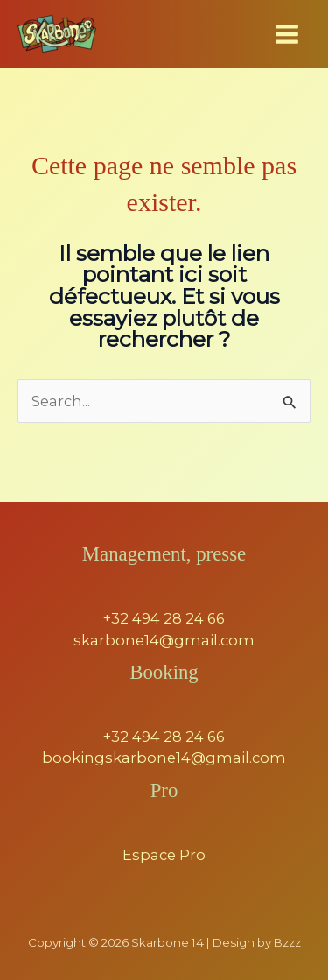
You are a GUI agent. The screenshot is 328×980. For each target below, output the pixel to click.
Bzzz (287, 942)
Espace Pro (164, 855)
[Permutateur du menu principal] (286, 35)
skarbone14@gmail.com (164, 640)
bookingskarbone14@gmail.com (164, 758)
